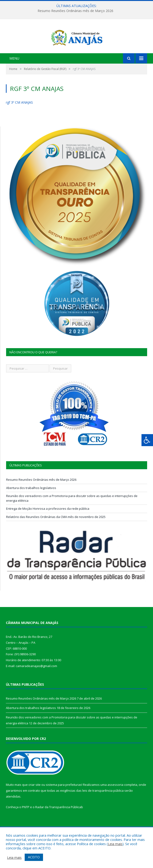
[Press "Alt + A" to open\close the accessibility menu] (147, 440)
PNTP (26, 825)
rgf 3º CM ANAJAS (19, 120)
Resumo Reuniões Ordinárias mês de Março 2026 (75, 11)
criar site (35, 802)
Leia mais (115, 844)
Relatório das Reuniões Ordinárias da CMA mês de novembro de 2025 (56, 534)
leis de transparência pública (103, 808)
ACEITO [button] (34, 857)
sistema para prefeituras (64, 802)
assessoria (115, 802)
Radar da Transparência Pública (58, 825)
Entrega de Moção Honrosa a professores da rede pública (48, 526)
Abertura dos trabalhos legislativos (31, 505)
